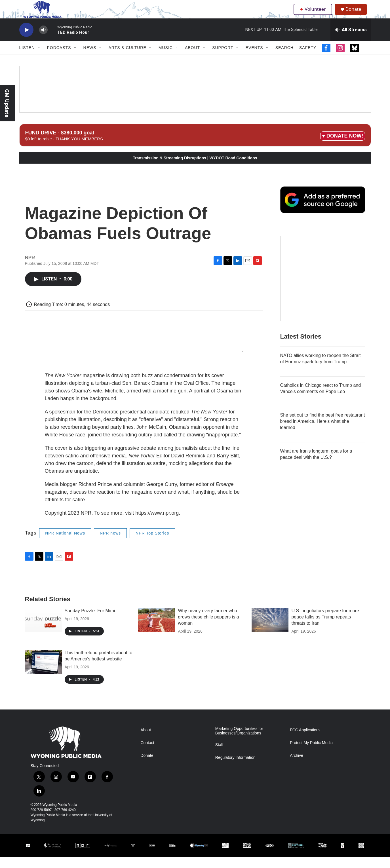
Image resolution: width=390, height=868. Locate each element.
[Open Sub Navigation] (39, 59)
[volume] (43, 41)
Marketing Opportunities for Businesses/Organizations (239, 742)
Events (254, 59)
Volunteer (314, 15)
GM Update (7, 103)
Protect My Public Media (311, 754)
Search (284, 59)
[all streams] (351, 41)
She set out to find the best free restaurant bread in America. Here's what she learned (323, 433)
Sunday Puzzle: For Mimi (90, 622)
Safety (308, 59)
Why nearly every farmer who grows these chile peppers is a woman (208, 628)
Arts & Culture (127, 59)
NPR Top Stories (152, 544)
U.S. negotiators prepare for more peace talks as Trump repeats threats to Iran (325, 628)
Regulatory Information (235, 769)
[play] (26, 41)
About (192, 59)
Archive (297, 767)
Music (166, 59)
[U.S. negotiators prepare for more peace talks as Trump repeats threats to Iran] (270, 631)
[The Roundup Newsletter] (323, 290)
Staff (219, 756)
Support (223, 59)
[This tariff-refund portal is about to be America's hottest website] (43, 673)
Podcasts (59, 59)
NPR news (110, 544)
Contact (147, 754)
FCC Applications (305, 741)
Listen (27, 59)
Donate (357, 15)
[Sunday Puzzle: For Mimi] (43, 631)
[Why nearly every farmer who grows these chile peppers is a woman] (157, 631)
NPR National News (65, 544)
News (90, 59)
